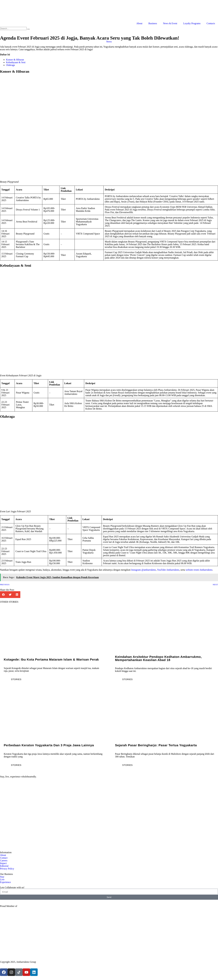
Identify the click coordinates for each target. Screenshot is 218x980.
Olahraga (10, 65)
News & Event (170, 23)
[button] (3, 595)
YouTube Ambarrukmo (168, 570)
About (139, 23)
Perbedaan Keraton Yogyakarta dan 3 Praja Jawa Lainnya (49, 745)
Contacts (211, 23)
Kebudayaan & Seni (16, 62)
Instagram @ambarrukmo (143, 570)
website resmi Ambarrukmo (199, 570)
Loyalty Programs (192, 23)
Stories (16, 679)
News (109, 42)
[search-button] (28, 29)
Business (153, 23)
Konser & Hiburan (15, 60)
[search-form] (13, 29)
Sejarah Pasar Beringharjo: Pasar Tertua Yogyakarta (156, 745)
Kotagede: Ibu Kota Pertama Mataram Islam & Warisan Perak (51, 659)
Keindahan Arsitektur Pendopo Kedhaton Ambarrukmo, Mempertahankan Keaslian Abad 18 (158, 658)
